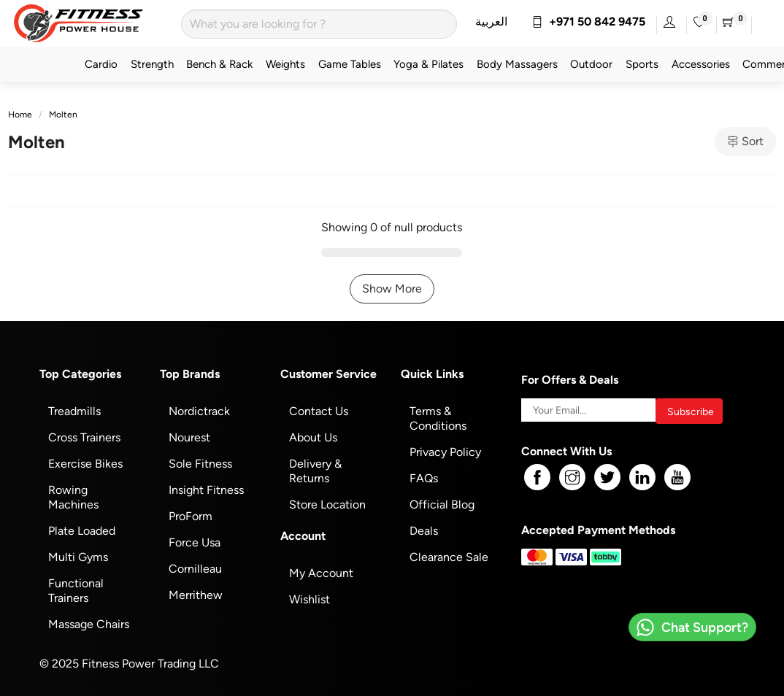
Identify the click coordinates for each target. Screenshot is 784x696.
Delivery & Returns (315, 471)
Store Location (327, 504)
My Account (321, 573)
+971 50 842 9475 (588, 22)
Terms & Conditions (438, 418)
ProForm (191, 516)
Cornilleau (195, 569)
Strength (152, 64)
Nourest (189, 437)
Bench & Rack (219, 64)
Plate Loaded (82, 531)
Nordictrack (199, 411)
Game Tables (350, 64)
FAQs (424, 478)
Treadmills (74, 411)
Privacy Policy (445, 452)
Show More (392, 289)
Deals (424, 531)
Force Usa (195, 542)
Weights (285, 64)
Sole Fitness (200, 464)
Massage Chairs (89, 624)
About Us (313, 437)
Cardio (101, 64)
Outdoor (591, 64)
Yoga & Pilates (428, 64)
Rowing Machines (73, 497)
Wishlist (310, 599)
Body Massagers (517, 64)
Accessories (701, 64)
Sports (642, 64)
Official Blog (442, 504)
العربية (491, 22)
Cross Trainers (84, 437)
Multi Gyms (78, 557)
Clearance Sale (449, 557)
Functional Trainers (76, 591)
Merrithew (196, 595)
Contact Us (319, 411)
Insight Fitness (206, 490)
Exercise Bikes (85, 464)
